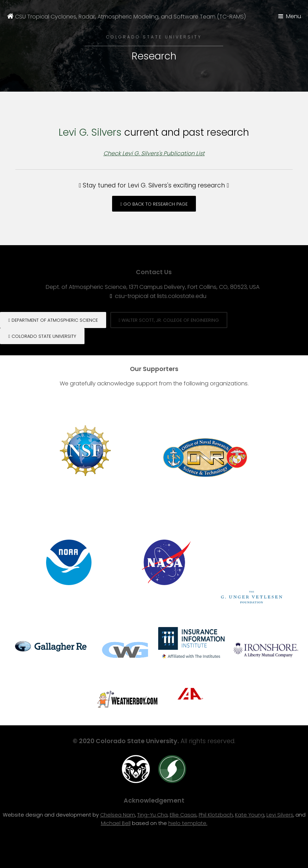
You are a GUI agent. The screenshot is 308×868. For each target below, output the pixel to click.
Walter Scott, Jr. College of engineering (169, 320)
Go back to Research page (154, 204)
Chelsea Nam (118, 815)
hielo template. (188, 823)
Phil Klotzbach (216, 815)
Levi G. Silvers (90, 132)
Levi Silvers (280, 815)
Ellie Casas (183, 815)
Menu (294, 16)
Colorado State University (42, 336)
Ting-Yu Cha (152, 815)
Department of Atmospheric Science (53, 320)
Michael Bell (116, 823)
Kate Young (250, 815)
